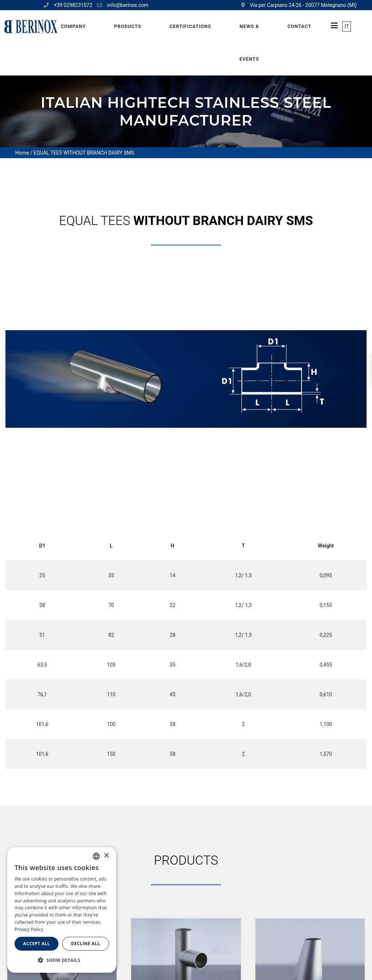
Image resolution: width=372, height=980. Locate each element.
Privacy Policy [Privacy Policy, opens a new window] (29, 929)
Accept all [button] (37, 944)
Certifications (191, 26)
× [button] (106, 856)
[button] (62, 960)
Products (128, 26)
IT (347, 26)
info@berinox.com (128, 5)
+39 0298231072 (73, 5)
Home (22, 153)
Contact (299, 26)
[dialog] (62, 910)
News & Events (249, 43)
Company (73, 26)
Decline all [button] (86, 944)
